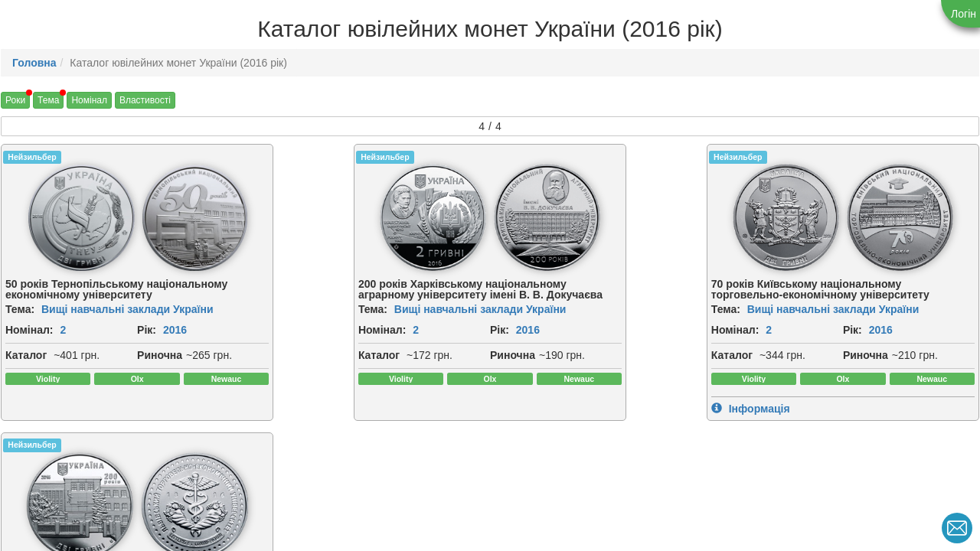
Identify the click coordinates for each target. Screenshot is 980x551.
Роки (15, 100)
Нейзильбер (32, 157)
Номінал (89, 100)
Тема (48, 100)
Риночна (28, 389)
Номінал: (29, 330)
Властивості (145, 100)
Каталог (26, 372)
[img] (62, 217)
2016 (43, 347)
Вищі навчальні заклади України (127, 309)
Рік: (15, 347)
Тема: (20, 309)
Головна (34, 63)
